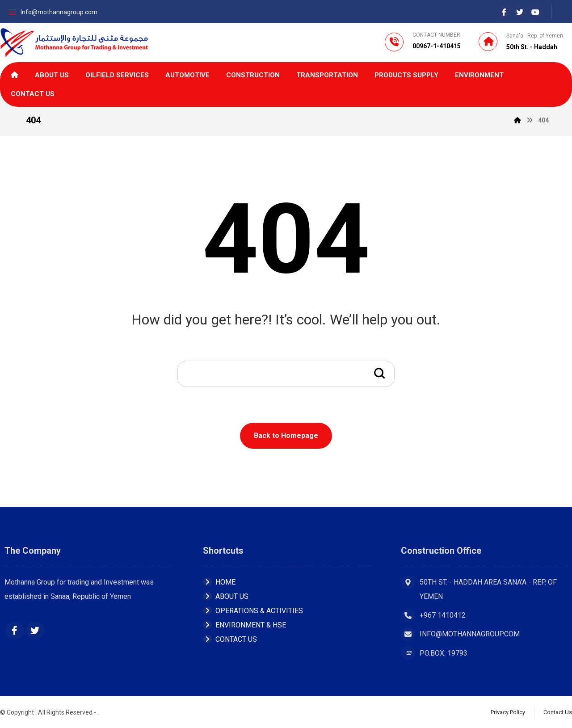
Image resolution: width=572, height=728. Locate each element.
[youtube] (535, 12)
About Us (226, 596)
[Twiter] (520, 12)
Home (219, 582)
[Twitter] (35, 631)
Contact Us (230, 639)
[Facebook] (504, 12)
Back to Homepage (286, 436)
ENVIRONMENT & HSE (244, 625)
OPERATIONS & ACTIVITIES (253, 611)
